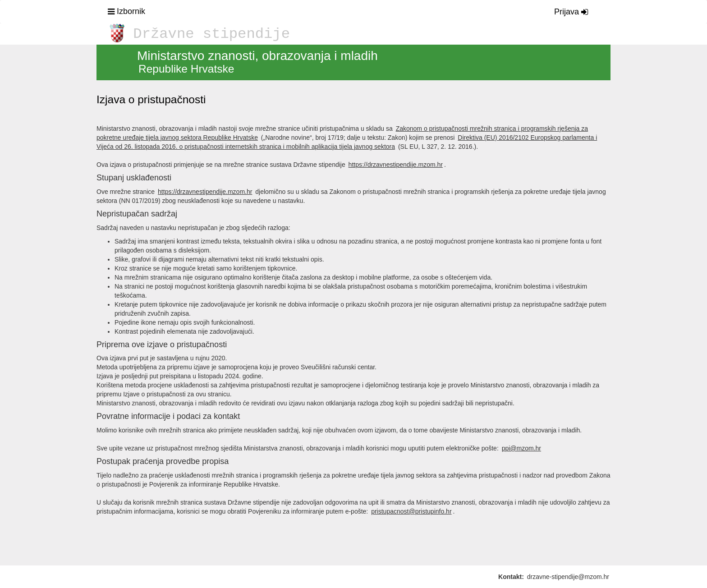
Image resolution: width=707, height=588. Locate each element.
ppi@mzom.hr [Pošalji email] (521, 448)
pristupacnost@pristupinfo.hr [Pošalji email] (411, 511)
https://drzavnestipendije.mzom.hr (396, 165)
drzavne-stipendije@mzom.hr (568, 577)
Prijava (571, 12)
